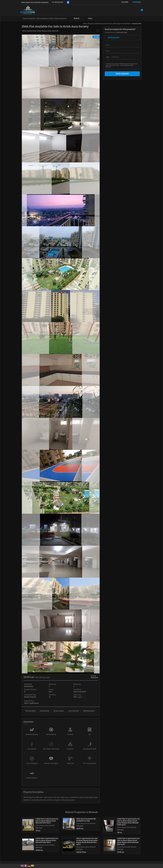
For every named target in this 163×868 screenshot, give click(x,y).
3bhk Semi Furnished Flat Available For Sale (86, 820)
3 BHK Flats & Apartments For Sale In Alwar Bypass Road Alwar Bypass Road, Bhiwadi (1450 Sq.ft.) (128, 822)
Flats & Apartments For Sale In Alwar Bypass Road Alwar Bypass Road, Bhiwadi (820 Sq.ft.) (87, 841)
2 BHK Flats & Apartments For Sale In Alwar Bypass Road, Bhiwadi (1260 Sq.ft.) (47, 840)
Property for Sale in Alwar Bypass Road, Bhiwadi (116, 24)
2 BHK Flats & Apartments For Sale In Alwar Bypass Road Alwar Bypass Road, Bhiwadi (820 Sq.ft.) (128, 841)
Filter (90, 18)
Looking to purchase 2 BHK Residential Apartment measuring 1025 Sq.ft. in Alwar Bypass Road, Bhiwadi (122, 65)
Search (77, 18)
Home (85, 24)
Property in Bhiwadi (94, 24)
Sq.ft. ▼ (81, 697)
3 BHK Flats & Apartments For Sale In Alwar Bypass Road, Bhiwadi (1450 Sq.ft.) (47, 821)
